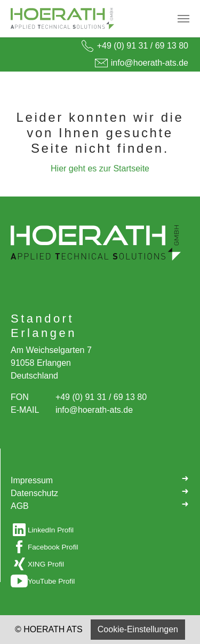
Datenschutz (100, 492)
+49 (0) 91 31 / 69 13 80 (143, 46)
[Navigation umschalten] (183, 19)
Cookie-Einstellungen (138, 629)
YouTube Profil (51, 581)
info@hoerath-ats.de (150, 63)
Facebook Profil (53, 547)
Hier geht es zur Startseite (100, 168)
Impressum (100, 480)
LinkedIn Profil (51, 530)
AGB (100, 505)
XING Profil (46, 564)
